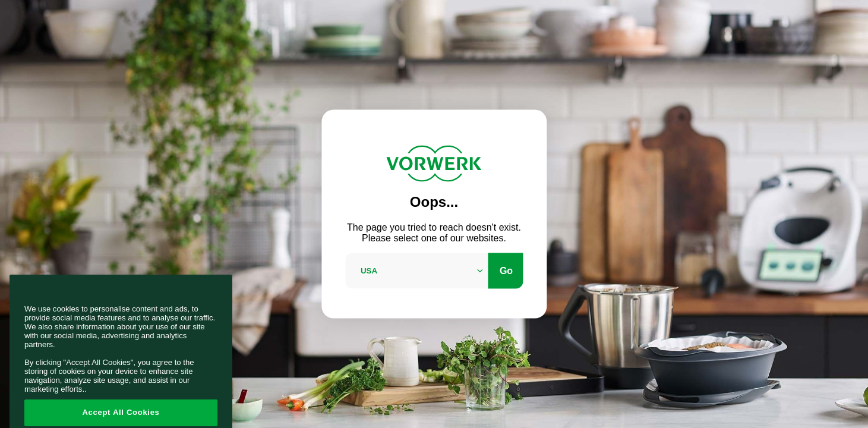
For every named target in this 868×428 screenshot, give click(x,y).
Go (506, 270)
